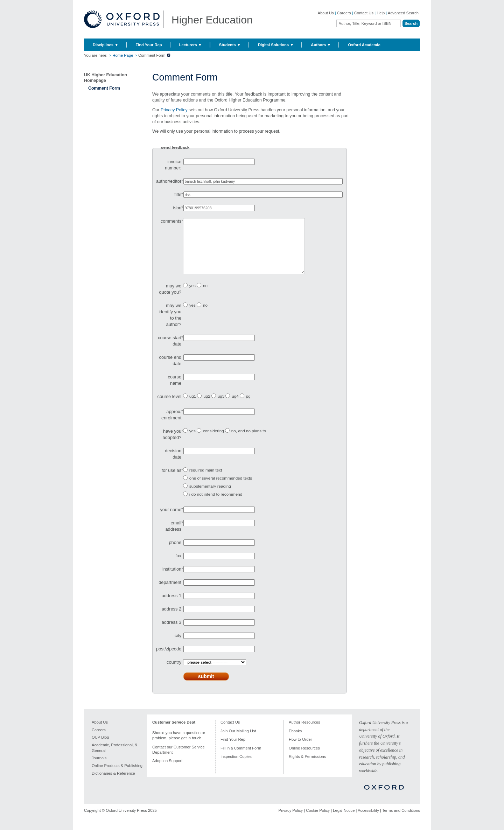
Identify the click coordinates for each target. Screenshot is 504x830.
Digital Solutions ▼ (276, 45)
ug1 (193, 407)
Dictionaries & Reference (113, 784)
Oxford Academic (364, 45)
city (178, 646)
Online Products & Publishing (117, 776)
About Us (326, 13)
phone (175, 553)
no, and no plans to (249, 441)
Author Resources (304, 733)
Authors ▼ (321, 45)
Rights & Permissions (307, 767)
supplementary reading (210, 497)
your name (171, 520)
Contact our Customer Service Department (178, 760)
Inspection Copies (236, 767)
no (205, 296)
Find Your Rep (149, 45)
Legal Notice (344, 821)
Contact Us (364, 13)
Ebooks (295, 741)
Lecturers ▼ (191, 45)
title (178, 194)
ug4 (235, 407)
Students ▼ (230, 45)
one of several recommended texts (221, 489)
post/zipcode (169, 659)
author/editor (169, 181)
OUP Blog (100, 748)
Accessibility (368, 821)
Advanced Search (403, 13)
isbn (177, 208)
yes (192, 296)
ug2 (207, 407)
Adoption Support (167, 771)
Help (381, 13)
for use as (171, 481)
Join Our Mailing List (238, 741)
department (170, 593)
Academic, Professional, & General (115, 758)
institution (172, 580)
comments (171, 221)
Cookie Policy (318, 821)
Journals (99, 768)
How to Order (300, 750)
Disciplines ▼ (106, 45)
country (174, 673)
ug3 (221, 407)
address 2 (171, 619)
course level (170, 407)
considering (213, 441)
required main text (206, 480)
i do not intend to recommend (216, 505)
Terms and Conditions (401, 821)
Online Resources (304, 759)
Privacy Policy (174, 110)
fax (178, 566)
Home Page (123, 55)
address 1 (171, 606)
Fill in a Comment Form (241, 759)
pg (248, 407)
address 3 (171, 633)
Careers (344, 13)
